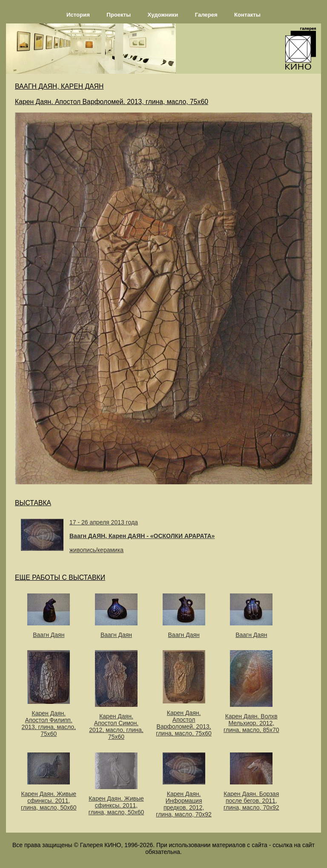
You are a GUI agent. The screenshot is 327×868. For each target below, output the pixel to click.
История (78, 15)
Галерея (206, 15)
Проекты (119, 15)
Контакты (247, 15)
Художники (163, 15)
